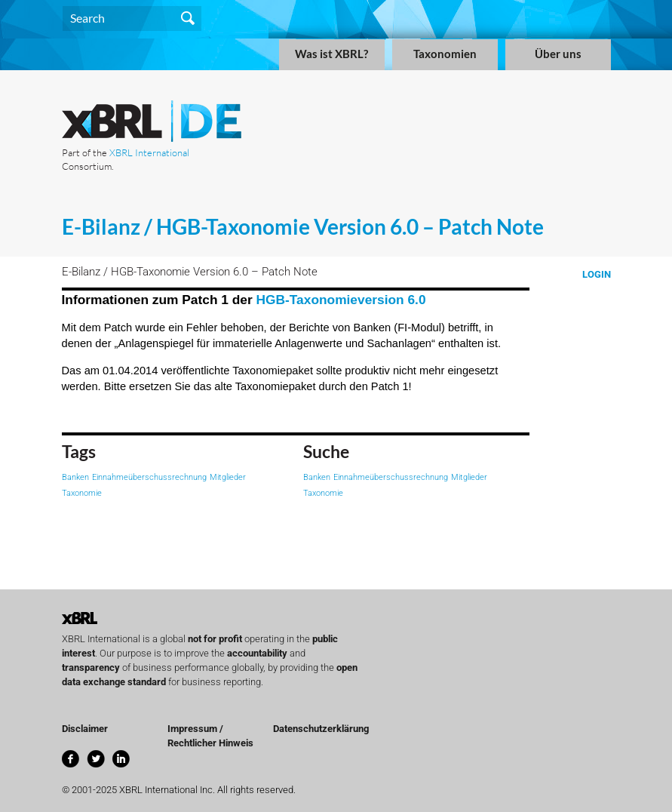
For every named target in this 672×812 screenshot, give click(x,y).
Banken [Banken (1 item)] (75, 477)
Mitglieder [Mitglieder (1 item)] (228, 477)
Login (597, 274)
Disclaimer (85, 729)
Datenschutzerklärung (321, 729)
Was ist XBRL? (331, 54)
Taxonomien (445, 54)
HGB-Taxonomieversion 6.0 (341, 300)
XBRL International (149, 152)
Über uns (558, 54)
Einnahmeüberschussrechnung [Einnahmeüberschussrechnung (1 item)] (149, 477)
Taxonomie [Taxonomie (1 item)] (82, 493)
